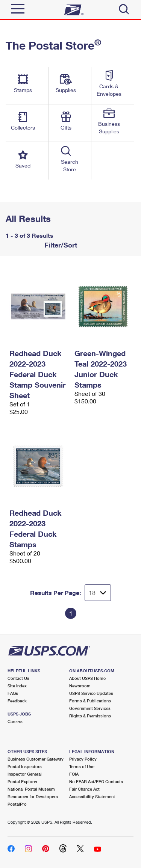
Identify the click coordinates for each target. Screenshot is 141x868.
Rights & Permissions (90, 716)
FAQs (13, 693)
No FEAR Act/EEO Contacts (96, 781)
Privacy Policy (83, 759)
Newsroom (80, 686)
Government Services (90, 708)
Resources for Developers (33, 796)
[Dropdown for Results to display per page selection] (98, 593)
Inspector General (25, 774)
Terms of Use (82, 766)
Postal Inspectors (25, 766)
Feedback (17, 701)
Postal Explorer (23, 781)
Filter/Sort (60, 245)
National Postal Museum (31, 789)
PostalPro (17, 804)
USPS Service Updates (91, 693)
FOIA (74, 774)
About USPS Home (87, 678)
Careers (15, 721)
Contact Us (18, 678)
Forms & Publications (90, 701)
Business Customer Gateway (36, 759)
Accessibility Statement (92, 796)
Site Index (17, 686)
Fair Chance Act (84, 789)
